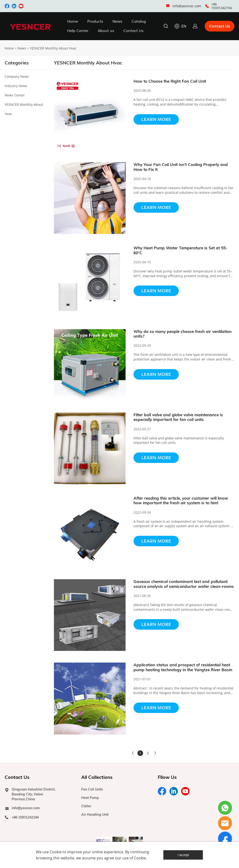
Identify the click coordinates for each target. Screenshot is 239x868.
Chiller (86, 806)
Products (95, 21)
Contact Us (134, 31)
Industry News (16, 86)
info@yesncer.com (187, 6)
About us (106, 31)
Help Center (78, 31)
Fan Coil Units (92, 789)
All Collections (97, 777)
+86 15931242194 (221, 6)
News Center (15, 95)
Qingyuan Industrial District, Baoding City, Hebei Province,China (34, 794)
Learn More (156, 119)
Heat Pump (90, 798)
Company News (17, 76)
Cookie (56, 852)
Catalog (139, 21)
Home (73, 21)
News (117, 21)
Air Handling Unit (95, 815)
